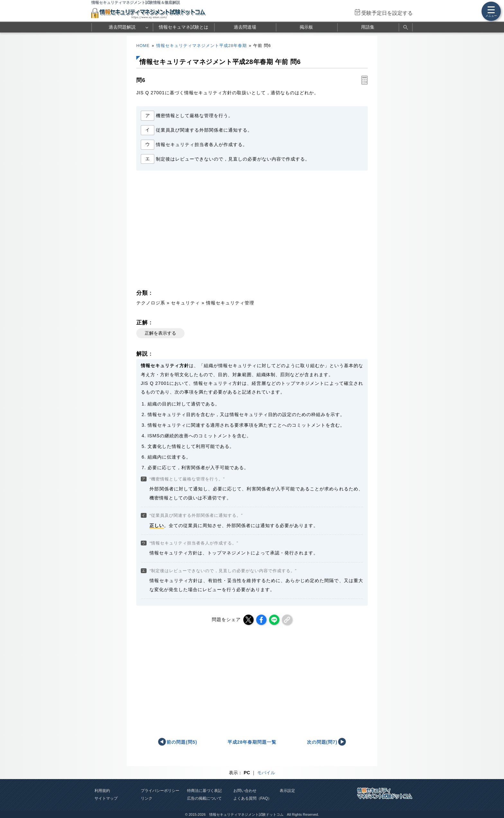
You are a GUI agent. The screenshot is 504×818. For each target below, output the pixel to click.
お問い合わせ (245, 791)
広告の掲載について (204, 798)
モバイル (266, 773)
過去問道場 (245, 27)
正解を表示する (160, 333)
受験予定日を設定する (387, 13)
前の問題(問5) (182, 742)
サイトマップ (106, 798)
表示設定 (287, 791)
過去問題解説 (122, 27)
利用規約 (102, 791)
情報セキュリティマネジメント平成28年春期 (202, 46)
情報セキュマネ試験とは (184, 27)
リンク (147, 798)
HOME (143, 46)
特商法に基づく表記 (204, 791)
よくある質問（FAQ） (253, 798)
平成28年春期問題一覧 (252, 742)
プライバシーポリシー (160, 791)
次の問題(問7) (322, 742)
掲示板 (306, 27)
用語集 (368, 27)
